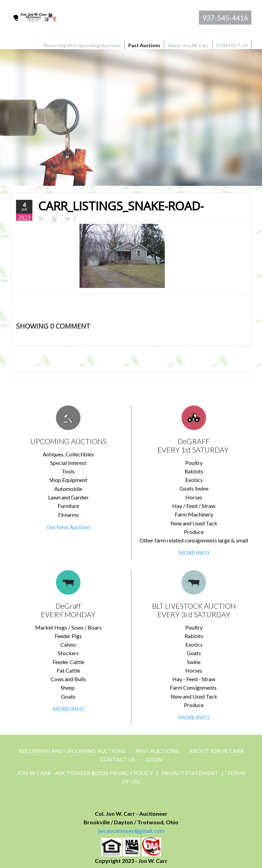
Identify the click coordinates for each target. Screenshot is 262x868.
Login (154, 759)
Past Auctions (157, 751)
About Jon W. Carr (216, 751)
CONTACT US (118, 759)
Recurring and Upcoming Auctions (72, 751)
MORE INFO (194, 553)
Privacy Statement (190, 773)
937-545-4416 (225, 18)
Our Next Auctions (68, 527)
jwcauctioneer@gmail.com (131, 831)
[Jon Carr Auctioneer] (35, 17)
